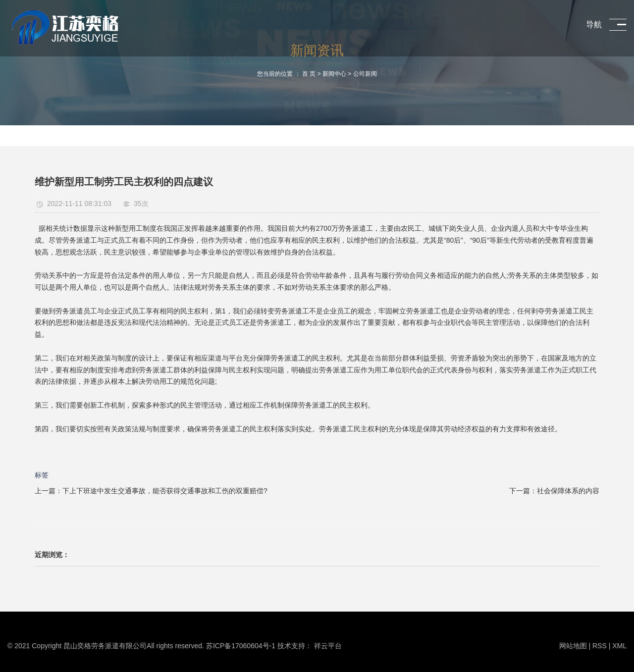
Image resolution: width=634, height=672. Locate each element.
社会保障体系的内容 (568, 491)
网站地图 (574, 646)
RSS (600, 646)
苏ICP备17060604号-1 (241, 646)
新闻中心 (334, 74)
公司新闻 (365, 74)
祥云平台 (328, 646)
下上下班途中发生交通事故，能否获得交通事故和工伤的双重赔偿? (165, 491)
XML (619, 646)
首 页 (309, 74)
